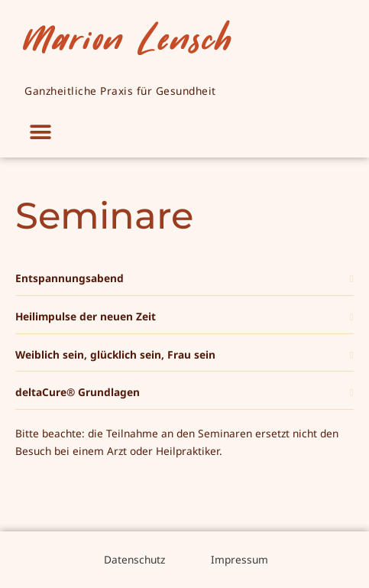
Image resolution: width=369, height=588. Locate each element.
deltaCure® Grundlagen (78, 392)
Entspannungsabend (70, 278)
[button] (40, 133)
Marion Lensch (128, 37)
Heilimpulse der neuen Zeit (86, 316)
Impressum (240, 559)
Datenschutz (133, 559)
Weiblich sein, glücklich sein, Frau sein (115, 354)
